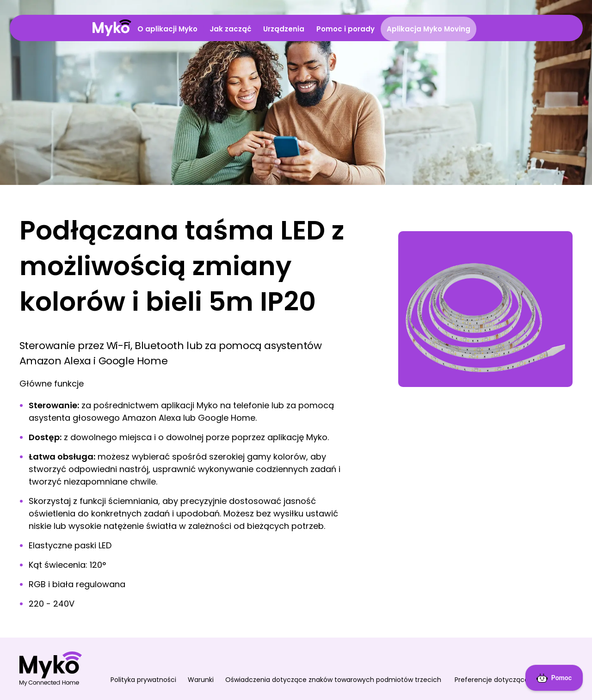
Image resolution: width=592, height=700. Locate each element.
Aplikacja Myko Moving (429, 29)
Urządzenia (284, 29)
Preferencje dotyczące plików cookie (514, 680)
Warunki (201, 680)
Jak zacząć (230, 29)
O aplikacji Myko (167, 29)
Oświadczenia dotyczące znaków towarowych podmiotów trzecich (334, 680)
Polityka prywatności (143, 680)
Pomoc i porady (345, 29)
